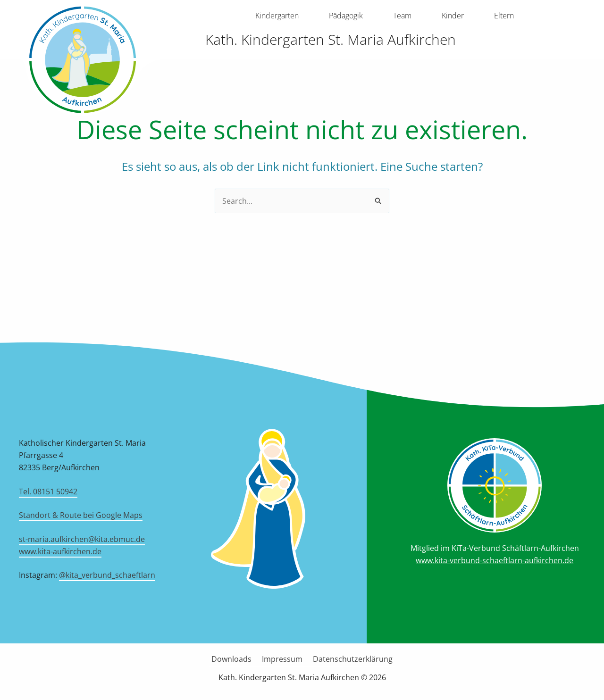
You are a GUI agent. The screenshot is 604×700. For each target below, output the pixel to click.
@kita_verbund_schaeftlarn (107, 575)
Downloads (234, 659)
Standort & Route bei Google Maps (81, 515)
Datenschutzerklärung (350, 659)
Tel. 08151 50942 (48, 492)
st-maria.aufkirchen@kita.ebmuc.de (82, 539)
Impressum (282, 659)
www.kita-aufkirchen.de (60, 551)
